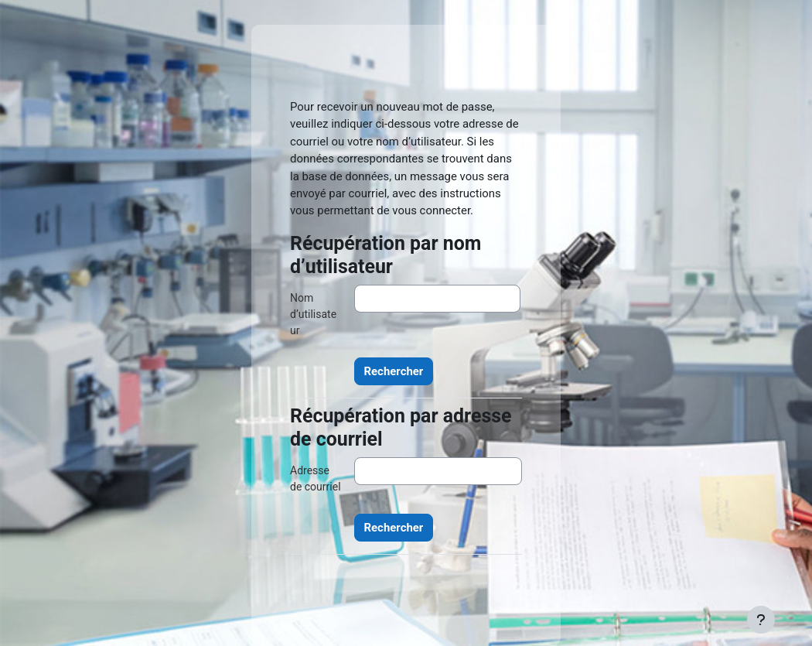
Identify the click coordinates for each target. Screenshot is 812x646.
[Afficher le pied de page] (761, 620)
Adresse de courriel (316, 479)
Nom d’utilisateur (313, 314)
